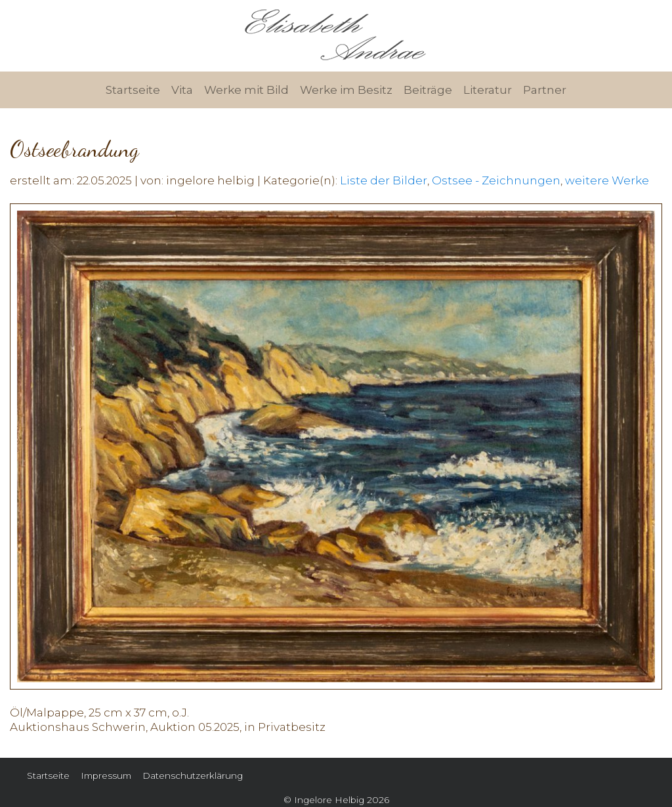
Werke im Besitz (346, 90)
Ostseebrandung (74, 149)
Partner (545, 90)
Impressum (106, 776)
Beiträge (428, 90)
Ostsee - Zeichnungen (496, 180)
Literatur (488, 90)
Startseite (133, 90)
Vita (182, 90)
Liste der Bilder (384, 180)
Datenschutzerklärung (193, 776)
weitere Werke (607, 180)
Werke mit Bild (246, 90)
